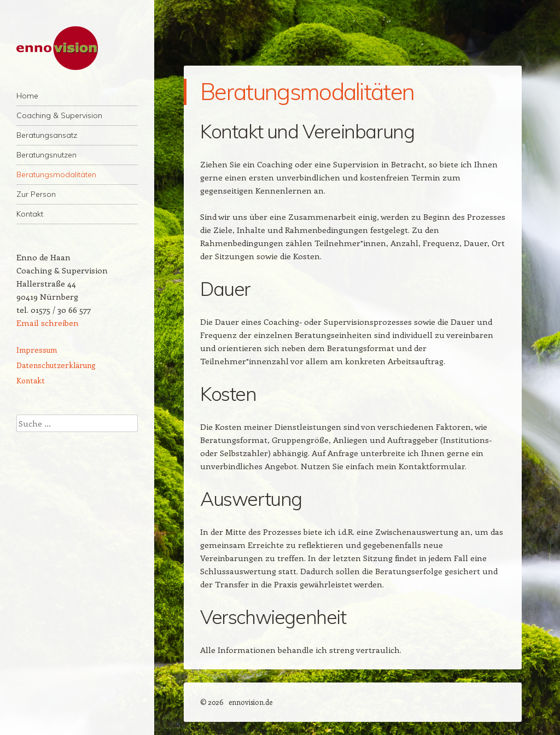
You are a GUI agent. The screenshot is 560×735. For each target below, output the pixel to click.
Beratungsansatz (47, 135)
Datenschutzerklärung (56, 365)
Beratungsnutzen (46, 155)
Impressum (37, 350)
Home (27, 96)
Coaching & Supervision (59, 115)
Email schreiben (48, 323)
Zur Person (36, 194)
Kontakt (30, 214)
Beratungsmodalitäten (56, 174)
